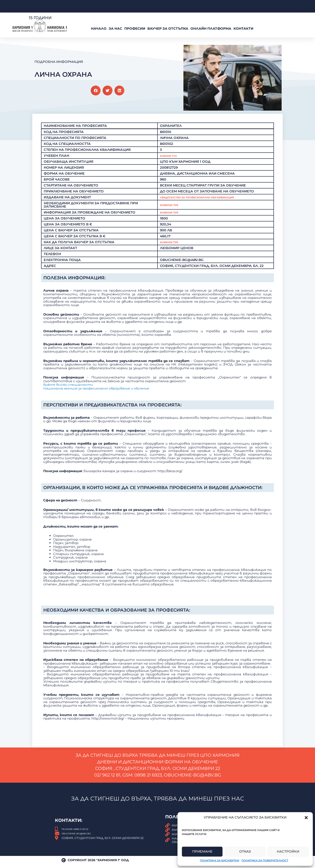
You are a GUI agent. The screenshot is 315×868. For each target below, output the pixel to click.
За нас (115, 28)
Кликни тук (171, 208)
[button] (306, 818)
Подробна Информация (59, 62)
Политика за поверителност (265, 860)
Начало (99, 28)
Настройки (288, 851)
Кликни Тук (171, 156)
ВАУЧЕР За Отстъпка (168, 28)
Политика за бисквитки (220, 860)
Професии (135, 28)
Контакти (243, 28)
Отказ (245, 851)
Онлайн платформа (211, 28)
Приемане (202, 851)
